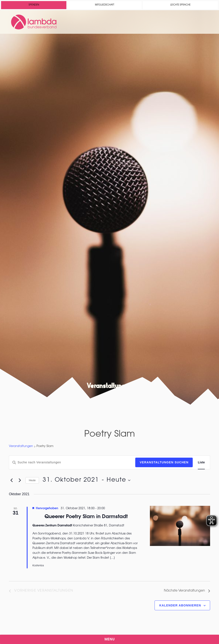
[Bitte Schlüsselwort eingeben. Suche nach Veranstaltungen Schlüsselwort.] (72, 462)
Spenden (34, 5)
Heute (32, 480)
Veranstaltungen (21, 446)
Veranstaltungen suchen (164, 462)
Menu (110, 640)
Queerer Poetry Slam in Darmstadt (86, 517)
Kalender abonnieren (180, 605)
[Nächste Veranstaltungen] (20, 480)
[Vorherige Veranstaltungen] (11, 480)
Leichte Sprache (180, 5)
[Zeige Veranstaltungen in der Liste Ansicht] (201, 462)
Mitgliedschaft (105, 5)
